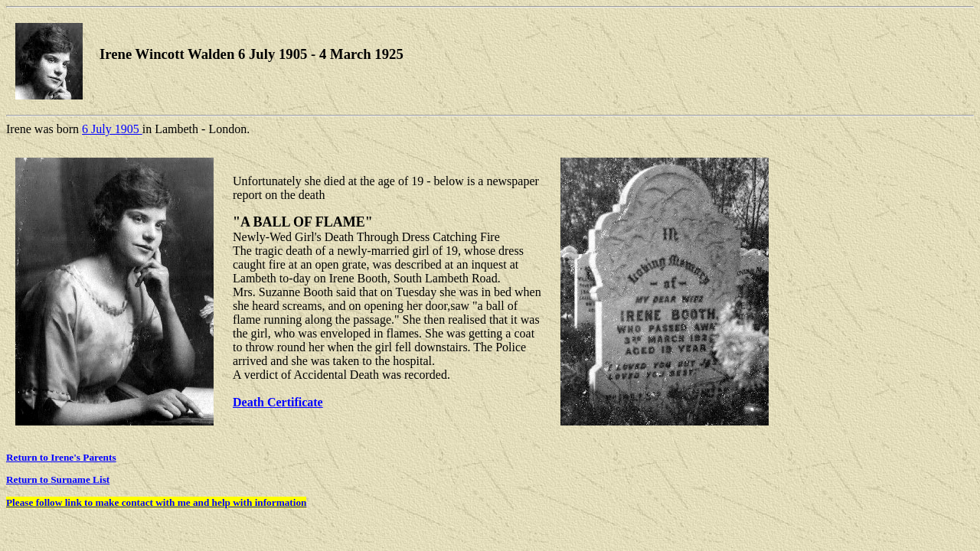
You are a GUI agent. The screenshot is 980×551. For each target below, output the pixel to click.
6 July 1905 (112, 129)
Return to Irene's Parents (61, 457)
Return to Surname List (58, 479)
